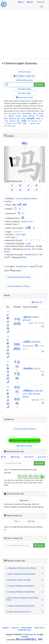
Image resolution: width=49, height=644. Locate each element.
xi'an (9, 126)
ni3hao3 (31, 116)
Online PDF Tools (24, 630)
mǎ (19, 204)
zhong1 (11, 116)
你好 (6, 118)
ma (25, 143)
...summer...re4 (10, 123)
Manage (15, 457)
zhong (40, 113)
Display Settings (25, 446)
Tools (17, 521)
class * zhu (16, 113)
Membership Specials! (24, 440)
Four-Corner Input (24, 97)
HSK (8, 237)
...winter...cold (34, 123)
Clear (31, 521)
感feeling (13, 118)
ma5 (6, 121)
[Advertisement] (24, 34)
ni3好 (38, 118)
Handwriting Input (24, 80)
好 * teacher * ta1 (35, 121)
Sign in (7, 470)
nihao (24, 116)
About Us (15, 628)
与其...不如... (22, 123)
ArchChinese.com (29, 635)
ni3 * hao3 (40, 116)
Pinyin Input (24, 72)
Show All (37, 302)
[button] (7, 164)
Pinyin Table (24, 93)
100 (14, 126)
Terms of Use (39, 628)
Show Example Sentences (24, 429)
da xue (18, 116)
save (35, 113)
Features (6, 628)
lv (42, 118)
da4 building (27, 113)
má (25, 204)
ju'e (5, 126)
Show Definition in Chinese (18, 286)
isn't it (38, 369)
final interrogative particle (26, 198)
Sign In (20, 2)
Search (39, 85)
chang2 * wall (15, 121)
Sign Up (30, 2)
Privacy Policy (26, 628)
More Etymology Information (19, 277)
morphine (8, 201)
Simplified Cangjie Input (24, 76)
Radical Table (25, 89)
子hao (23, 118)
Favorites (41, 2)
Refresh (29, 457)
